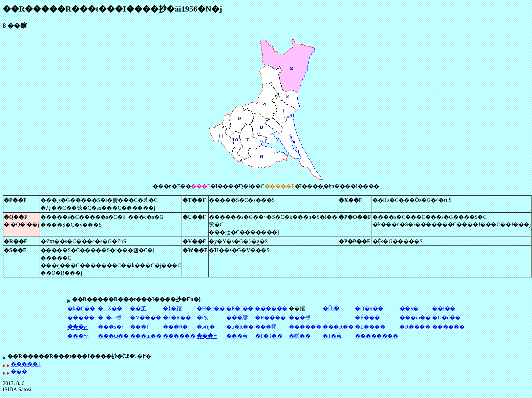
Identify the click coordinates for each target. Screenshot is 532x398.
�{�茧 (332, 336)
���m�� (415, 318)
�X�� (110, 308)
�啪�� (300, 336)
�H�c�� (211, 308)
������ (271, 308)
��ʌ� (409, 308)
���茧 (237, 336)
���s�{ (111, 327)
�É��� (367, 318)
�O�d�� (446, 318)
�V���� (146, 318)
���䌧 (237, 318)
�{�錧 (172, 308)
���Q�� (113, 336)
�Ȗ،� (331, 308)
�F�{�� (269, 336)
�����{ (26, 364)
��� (19, 371)
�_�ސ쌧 (110, 318)
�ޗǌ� (206, 327)
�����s (82, 318)
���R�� (338, 327)
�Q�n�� (369, 308)
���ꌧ (78, 327)
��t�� (444, 308)
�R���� (270, 318)
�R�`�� (240, 308)
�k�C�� (81, 308)
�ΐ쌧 (203, 318)
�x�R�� (177, 318)
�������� (377, 336)
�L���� (370, 327)
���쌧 (300, 318)
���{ (140, 327)
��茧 (138, 308)
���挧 (266, 327)
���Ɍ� (175, 327)
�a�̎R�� (240, 327)
